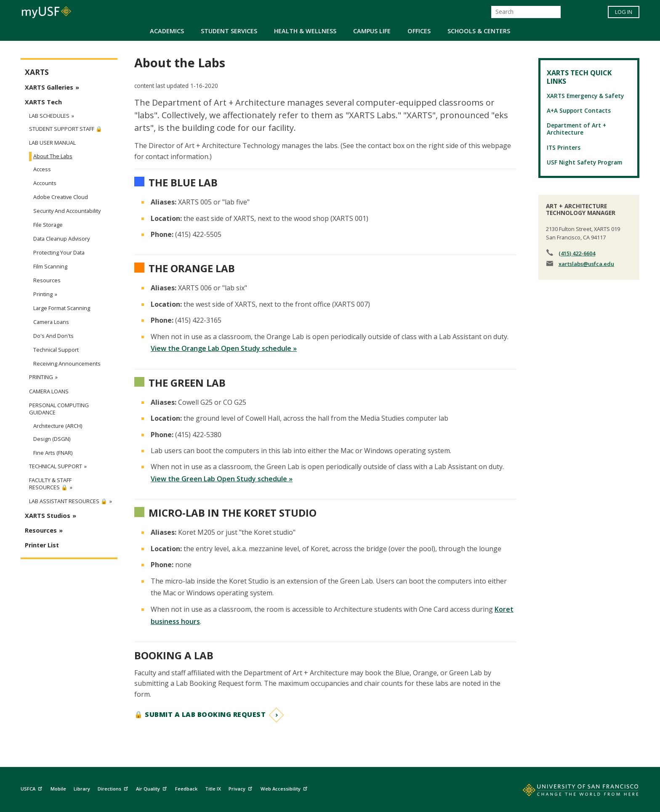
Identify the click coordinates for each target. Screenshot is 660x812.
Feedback (186, 789)
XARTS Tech (43, 102)
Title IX (213, 789)
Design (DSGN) (52, 439)
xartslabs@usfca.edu (586, 264)
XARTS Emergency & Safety (585, 96)
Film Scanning (50, 266)
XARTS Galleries (49, 87)
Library (82, 789)
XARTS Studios (48, 516)
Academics (167, 31)
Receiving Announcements (67, 364)
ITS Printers (564, 147)
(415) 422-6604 (577, 253)
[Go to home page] (571, 792)
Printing (43, 294)
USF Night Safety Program (584, 162)
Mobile (58, 789)
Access (42, 169)
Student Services (229, 31)
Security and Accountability (67, 211)
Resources (47, 280)
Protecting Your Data (59, 252)
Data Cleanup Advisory (61, 239)
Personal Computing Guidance (59, 409)
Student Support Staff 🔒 (66, 129)
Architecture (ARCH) (58, 426)
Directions (114, 788)
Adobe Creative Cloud (61, 197)
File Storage (48, 225)
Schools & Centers (479, 31)
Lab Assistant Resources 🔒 (68, 501)
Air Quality (152, 788)
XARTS (37, 72)
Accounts (45, 183)
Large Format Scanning (62, 308)
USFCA (32, 788)
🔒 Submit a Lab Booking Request (200, 714)
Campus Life (372, 31)
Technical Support (56, 350)
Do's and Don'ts (53, 336)
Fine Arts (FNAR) (53, 453)
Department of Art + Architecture (576, 129)
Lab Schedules (49, 116)
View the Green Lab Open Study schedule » (222, 479)
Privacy (241, 788)
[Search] (526, 12)
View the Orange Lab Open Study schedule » (224, 348)
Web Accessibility (285, 788)
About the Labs (53, 156)
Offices (419, 31)
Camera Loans (51, 322)
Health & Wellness (305, 31)
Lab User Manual (52, 143)
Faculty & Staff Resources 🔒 (50, 484)
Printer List (42, 545)
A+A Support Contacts (579, 110)
